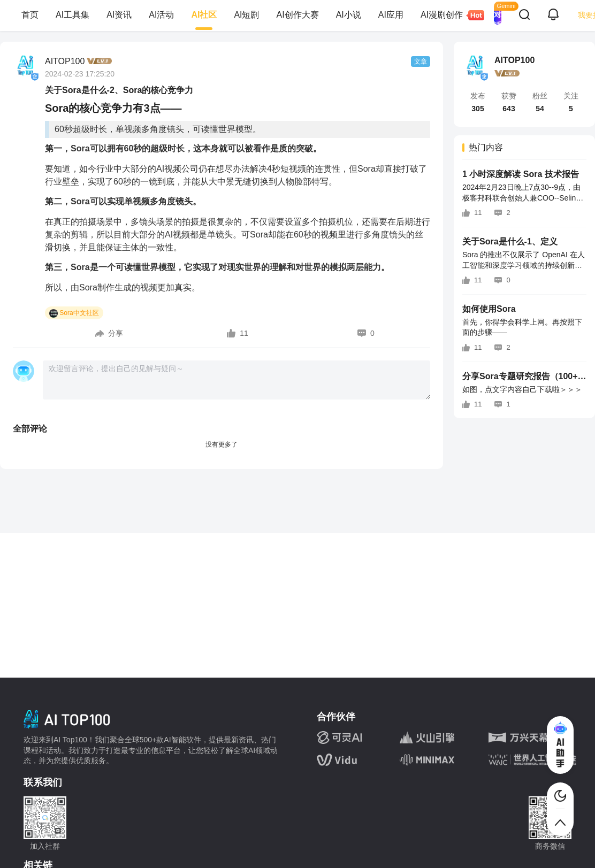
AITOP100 (65, 61)
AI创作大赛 (298, 15)
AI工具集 (73, 15)
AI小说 (349, 15)
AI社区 (204, 15)
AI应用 (391, 15)
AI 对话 (498, 15)
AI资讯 (119, 15)
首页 (30, 15)
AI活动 (161, 15)
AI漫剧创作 (446, 15)
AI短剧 (246, 15)
